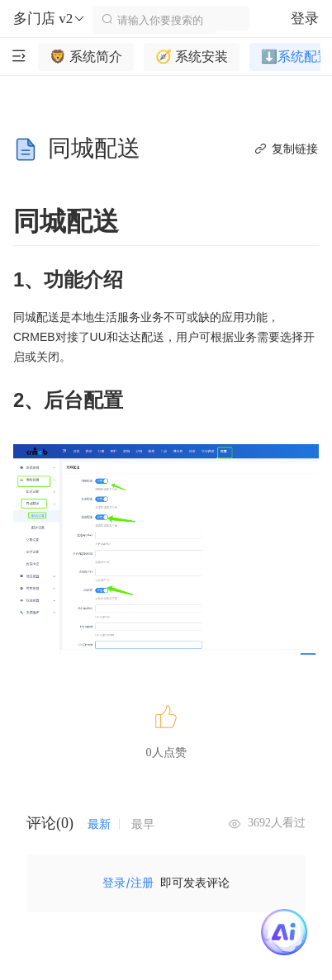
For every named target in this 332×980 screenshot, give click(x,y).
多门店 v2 (50, 19)
